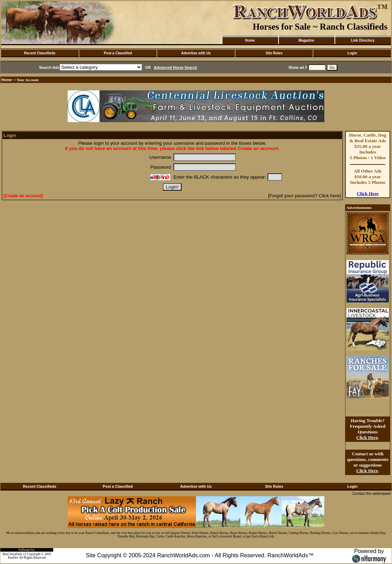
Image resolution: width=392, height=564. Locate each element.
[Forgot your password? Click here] (304, 196)
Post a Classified (118, 53)
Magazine (306, 40)
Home (250, 40)
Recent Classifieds (40, 53)
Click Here (368, 194)
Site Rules (274, 53)
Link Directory (363, 40)
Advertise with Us (196, 53)
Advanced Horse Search (175, 67)
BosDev (13, 558)
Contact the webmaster (372, 493)
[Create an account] (23, 196)
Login (352, 53)
